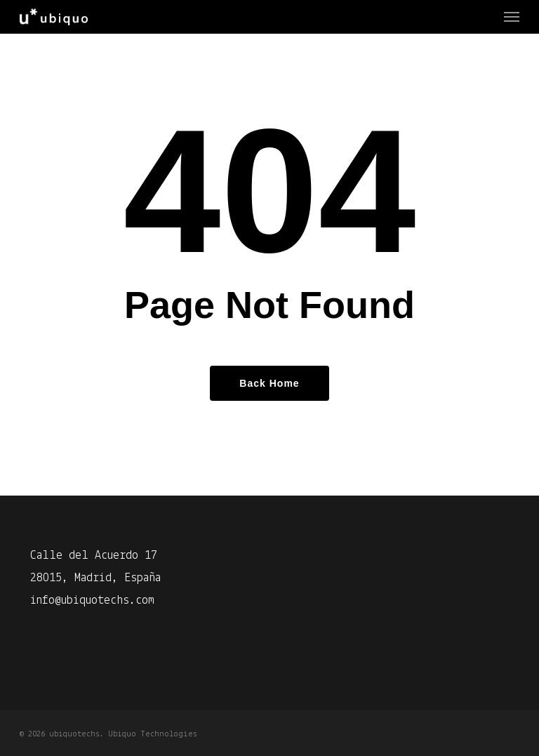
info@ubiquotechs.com (92, 601)
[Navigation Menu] (512, 17)
